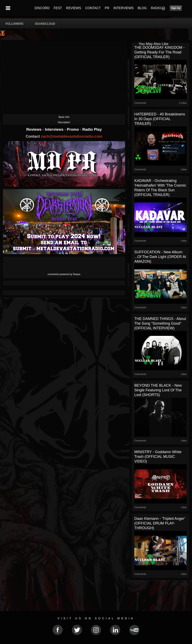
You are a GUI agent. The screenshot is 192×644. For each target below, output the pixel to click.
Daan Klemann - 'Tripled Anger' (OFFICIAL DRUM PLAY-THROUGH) (160, 523)
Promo (73, 129)
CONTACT (93, 8)
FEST (58, 8)
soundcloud (45, 24)
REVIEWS (74, 8)
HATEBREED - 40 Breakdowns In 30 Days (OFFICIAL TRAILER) (160, 119)
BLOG (142, 8)
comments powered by (64, 274)
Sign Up (176, 8)
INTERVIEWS (123, 8)
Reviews (34, 129)
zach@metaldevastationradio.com (72, 136)
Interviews (55, 129)
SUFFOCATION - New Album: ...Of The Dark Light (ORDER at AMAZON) (160, 257)
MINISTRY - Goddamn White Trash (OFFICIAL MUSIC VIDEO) (158, 457)
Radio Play (92, 129)
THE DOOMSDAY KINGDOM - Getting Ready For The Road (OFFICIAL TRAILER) (159, 52)
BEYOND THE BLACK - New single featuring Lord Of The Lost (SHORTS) (158, 390)
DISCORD (42, 8)
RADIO (156, 8)
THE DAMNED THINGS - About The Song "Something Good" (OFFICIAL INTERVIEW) (160, 323)
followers (14, 24)
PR (107, 8)
